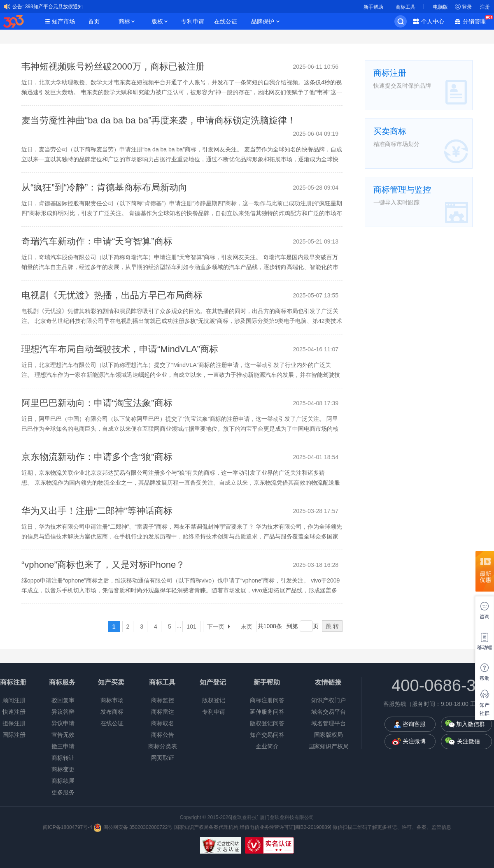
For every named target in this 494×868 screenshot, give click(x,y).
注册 (485, 7)
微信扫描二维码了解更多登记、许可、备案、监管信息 (392, 827)
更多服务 (63, 792)
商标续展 (63, 781)
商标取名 (163, 723)
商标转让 (63, 758)
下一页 (219, 627)
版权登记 (214, 700)
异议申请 (63, 723)
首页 (94, 21)
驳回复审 (63, 700)
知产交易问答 (267, 735)
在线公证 (226, 21)
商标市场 (112, 700)
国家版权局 (329, 735)
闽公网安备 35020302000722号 (133, 827)
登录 (467, 7)
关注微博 (414, 741)
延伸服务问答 (267, 712)
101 (191, 627)
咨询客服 (414, 724)
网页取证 (163, 758)
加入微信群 (471, 724)
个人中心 (433, 21)
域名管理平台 (329, 723)
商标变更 (63, 769)
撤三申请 (63, 746)
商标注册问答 (267, 700)
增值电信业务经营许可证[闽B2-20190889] (285, 827)
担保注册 (14, 723)
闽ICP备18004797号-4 (68, 827)
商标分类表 (163, 746)
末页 (247, 627)
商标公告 (163, 735)
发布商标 (112, 712)
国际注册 (14, 735)
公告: (18, 7)
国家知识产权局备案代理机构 (206, 827)
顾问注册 (14, 700)
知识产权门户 (329, 700)
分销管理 (476, 21)
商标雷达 (163, 712)
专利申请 (193, 21)
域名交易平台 (329, 712)
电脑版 (440, 7)
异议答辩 (63, 712)
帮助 (485, 678)
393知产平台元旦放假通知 (54, 7)
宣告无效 (63, 735)
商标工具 (405, 7)
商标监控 (163, 700)
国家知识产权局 (329, 746)
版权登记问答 (267, 723)
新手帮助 (373, 7)
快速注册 (14, 712)
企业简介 (267, 746)
